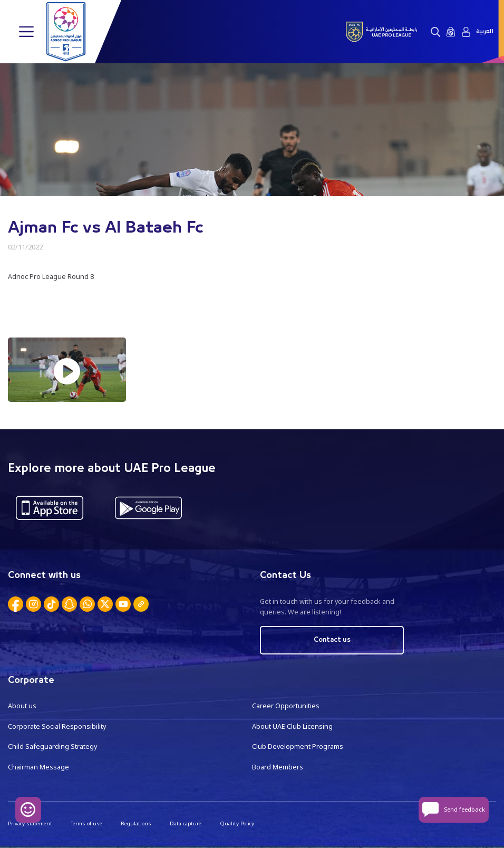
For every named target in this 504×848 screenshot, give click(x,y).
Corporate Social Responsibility (57, 726)
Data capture (186, 823)
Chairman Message (38, 767)
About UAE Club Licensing (292, 726)
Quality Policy (237, 823)
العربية (485, 32)
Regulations (136, 823)
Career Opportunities (286, 706)
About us (22, 706)
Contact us (332, 640)
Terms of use (86, 823)
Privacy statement (30, 823)
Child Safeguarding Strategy (52, 746)
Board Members (278, 767)
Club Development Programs (298, 746)
